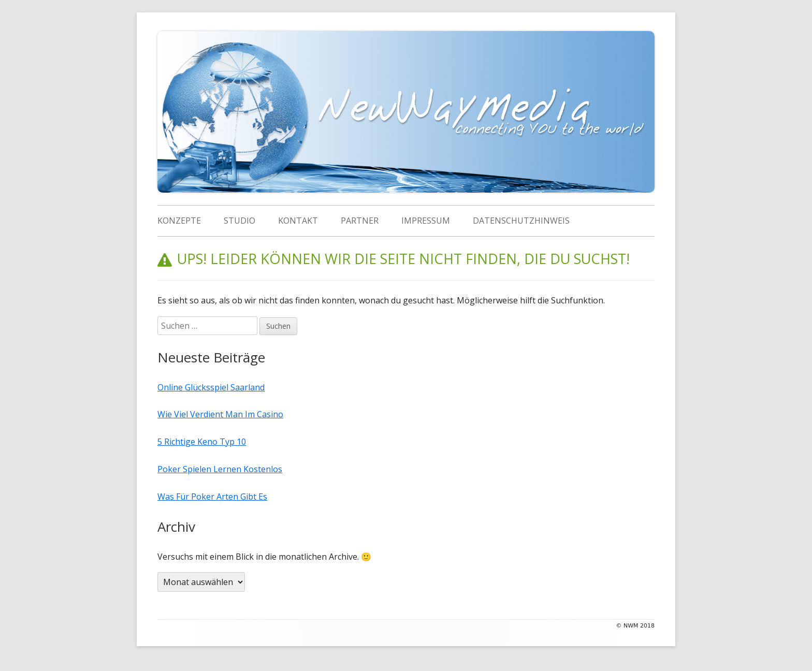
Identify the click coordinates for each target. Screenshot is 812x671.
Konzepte (179, 221)
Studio (240, 221)
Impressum (426, 221)
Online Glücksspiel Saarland (211, 387)
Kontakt (298, 221)
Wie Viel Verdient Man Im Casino (220, 414)
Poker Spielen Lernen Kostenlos (220, 469)
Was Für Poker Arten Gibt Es (212, 497)
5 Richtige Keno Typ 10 (202, 442)
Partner (360, 221)
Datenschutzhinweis (521, 221)
